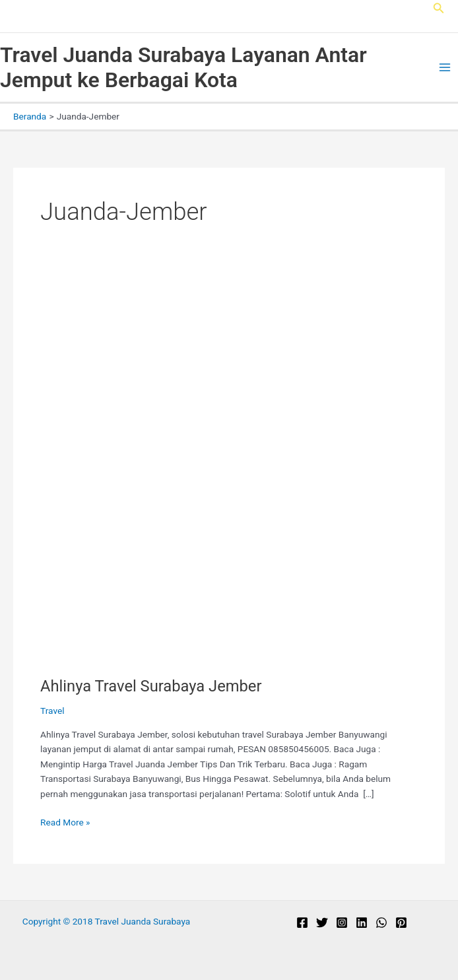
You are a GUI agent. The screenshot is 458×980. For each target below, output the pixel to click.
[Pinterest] (401, 923)
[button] (439, 8)
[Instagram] (342, 923)
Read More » (65, 822)
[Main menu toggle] (445, 68)
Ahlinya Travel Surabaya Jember (151, 686)
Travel (52, 711)
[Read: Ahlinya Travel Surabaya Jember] (229, 473)
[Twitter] (322, 923)
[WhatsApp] (381, 923)
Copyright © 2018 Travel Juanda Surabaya (107, 921)
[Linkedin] (362, 923)
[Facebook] (302, 923)
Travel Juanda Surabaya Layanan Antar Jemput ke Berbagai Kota (183, 67)
